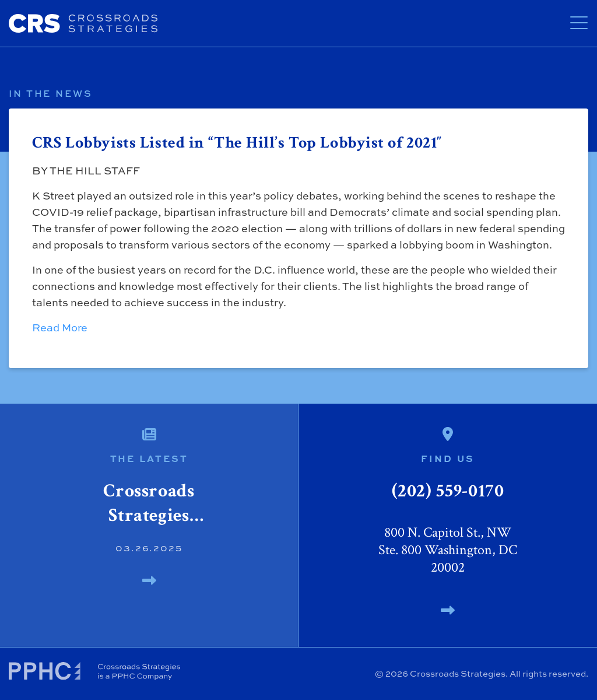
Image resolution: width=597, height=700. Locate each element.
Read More (60, 328)
